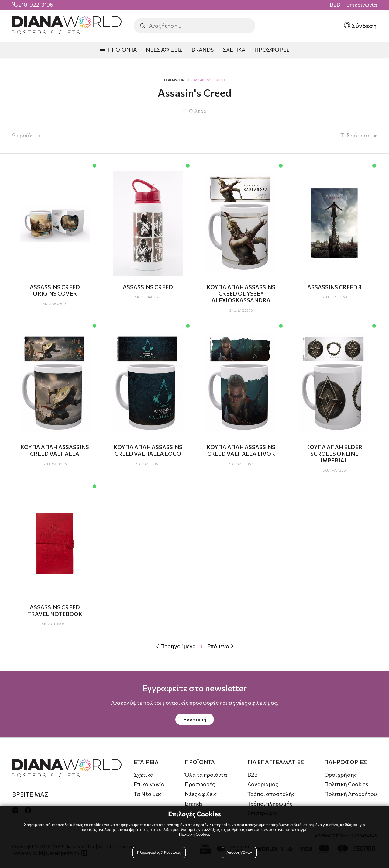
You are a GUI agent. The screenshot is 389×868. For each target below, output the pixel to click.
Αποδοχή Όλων (239, 853)
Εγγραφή (195, 719)
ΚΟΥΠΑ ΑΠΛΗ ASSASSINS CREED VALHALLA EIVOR (241, 450)
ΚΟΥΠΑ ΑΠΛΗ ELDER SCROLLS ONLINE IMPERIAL (334, 453)
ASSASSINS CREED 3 (334, 287)
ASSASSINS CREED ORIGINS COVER (55, 290)
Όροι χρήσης (341, 775)
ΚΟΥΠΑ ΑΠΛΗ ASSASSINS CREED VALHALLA (55, 450)
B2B (335, 5)
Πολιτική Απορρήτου (351, 794)
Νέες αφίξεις (201, 794)
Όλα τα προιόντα (206, 775)
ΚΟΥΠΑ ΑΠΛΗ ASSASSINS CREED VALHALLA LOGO (148, 450)
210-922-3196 (36, 5)
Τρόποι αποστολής (271, 794)
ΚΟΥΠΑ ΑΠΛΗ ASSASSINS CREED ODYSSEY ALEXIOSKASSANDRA (241, 294)
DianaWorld (177, 80)
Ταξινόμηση (356, 135)
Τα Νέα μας (148, 794)
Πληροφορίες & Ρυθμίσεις (160, 853)
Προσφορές (200, 784)
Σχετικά (144, 775)
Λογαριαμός (263, 784)
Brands (194, 804)
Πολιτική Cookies (346, 784)
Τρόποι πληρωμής (270, 804)
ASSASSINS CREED (148, 287)
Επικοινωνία (361, 5)
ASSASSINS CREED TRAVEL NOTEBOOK (55, 610)
